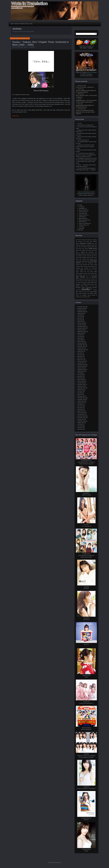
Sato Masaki (80, 277)
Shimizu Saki (94, 279)
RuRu (89, 275)
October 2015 (81, 386)
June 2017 (80, 355)
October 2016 (81, 368)
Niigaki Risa (83, 270)
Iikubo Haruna (87, 247)
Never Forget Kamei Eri (83, 140)
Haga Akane (78, 245)
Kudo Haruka (83, 257)
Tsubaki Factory (83, 225)
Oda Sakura (90, 272)
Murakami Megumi (80, 266)
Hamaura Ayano (91, 245)
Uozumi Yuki (87, 292)
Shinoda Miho (79, 281)
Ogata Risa (82, 273)
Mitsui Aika (84, 263)
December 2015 (81, 385)
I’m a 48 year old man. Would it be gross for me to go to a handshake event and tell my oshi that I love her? (86, 155)
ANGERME (82, 208)
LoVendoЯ (81, 217)
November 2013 (81, 418)
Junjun (90, 250)
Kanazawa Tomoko (81, 254)
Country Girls (82, 212)
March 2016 (80, 380)
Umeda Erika (81, 292)
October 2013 (81, 419)
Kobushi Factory (83, 215)
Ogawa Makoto (88, 273)
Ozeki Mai (85, 275)
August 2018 (81, 333)
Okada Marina (94, 273)
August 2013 (81, 423)
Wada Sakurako (79, 293)
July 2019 (80, 315)
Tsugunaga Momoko (92, 288)
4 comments (32, 47)
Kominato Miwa (90, 256)
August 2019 (81, 313)
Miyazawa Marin (86, 265)
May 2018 (80, 338)
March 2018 (80, 341)
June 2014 (80, 406)
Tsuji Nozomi (78, 290)
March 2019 (80, 322)
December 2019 (81, 307)
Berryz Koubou (82, 210)
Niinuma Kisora (90, 270)
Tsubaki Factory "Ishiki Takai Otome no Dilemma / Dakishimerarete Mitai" (86, 556)
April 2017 (80, 358)
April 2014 (80, 409)
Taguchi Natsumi (87, 283)
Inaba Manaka (85, 249)
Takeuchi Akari (86, 284)
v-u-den (81, 227)
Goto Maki (94, 243)
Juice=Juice (82, 213)
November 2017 (81, 346)
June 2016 (80, 375)
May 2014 (80, 408)
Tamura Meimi (94, 284)
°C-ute (80, 207)
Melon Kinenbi (82, 218)
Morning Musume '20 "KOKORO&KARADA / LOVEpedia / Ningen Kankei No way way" (86, 462)
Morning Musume (83, 220)
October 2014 (81, 401)
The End (80, 123)
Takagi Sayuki (94, 282)
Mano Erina (79, 261)
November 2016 (81, 366)
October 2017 (81, 348)
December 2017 (81, 345)
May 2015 (80, 393)
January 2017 (81, 363)
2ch (78, 205)
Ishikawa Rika (85, 250)
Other (19, 47)
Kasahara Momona (89, 254)
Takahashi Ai (79, 284)
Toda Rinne (94, 286)
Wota (80, 228)
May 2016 (80, 376)
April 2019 (80, 320)
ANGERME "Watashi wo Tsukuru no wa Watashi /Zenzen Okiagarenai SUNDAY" (86, 756)
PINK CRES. (82, 222)
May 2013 (80, 428)
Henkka (18, 38)
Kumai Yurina (90, 258)
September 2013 (82, 421)
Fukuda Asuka (89, 242)
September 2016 (82, 370)
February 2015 (81, 396)
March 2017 (80, 360)
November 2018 (81, 328)
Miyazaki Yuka (79, 265)
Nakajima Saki (94, 266)
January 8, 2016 (25, 38)
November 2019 (81, 308)
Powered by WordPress (54, 863)
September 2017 (82, 350)
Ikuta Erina (94, 247)
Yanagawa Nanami (86, 295)
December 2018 (81, 327)
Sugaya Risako (91, 281)
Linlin (80, 259)
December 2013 (81, 416)
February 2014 (81, 413)
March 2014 (80, 411)
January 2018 (81, 343)
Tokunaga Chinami (81, 288)
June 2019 (80, 317)
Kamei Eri (84, 252)
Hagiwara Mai (84, 245)
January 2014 (81, 414)
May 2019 (80, 318)
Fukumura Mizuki (86, 243)
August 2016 (81, 371)
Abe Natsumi (79, 240)
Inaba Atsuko (79, 249)
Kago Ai (78, 252)
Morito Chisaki (93, 265)
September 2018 (82, 332)
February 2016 (81, 381)
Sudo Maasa (85, 281)
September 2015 (82, 388)
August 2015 (81, 390)
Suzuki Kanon (80, 283)
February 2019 (81, 323)
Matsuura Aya (86, 261)
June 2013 (80, 426)
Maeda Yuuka (86, 259)
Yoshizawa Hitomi (86, 297)
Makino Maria (93, 259)
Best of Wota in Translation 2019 (85, 125)
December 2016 (81, 365)
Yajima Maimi (93, 293)
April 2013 (80, 429)
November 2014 (81, 399)
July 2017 (80, 353)
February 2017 (81, 361)
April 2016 (80, 378)
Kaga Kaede (94, 250)
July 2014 (80, 404)
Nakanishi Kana (79, 268)
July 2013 (80, 424)
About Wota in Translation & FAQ (21, 24)
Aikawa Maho (84, 240)
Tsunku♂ (26, 47)
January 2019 (81, 325)
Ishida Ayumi (93, 249)
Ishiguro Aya (79, 250)
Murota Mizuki (87, 266)
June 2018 (80, 337)
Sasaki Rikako (94, 275)
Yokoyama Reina (79, 297)
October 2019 (81, 310)
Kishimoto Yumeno (82, 256)
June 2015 (80, 391)
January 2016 (81, 383)
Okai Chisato (79, 275)
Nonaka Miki (83, 272)
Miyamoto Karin (92, 263)
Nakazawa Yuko (88, 268)
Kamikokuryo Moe (93, 252)
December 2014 (81, 398)
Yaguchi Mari (86, 293)
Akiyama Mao (90, 240)
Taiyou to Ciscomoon (84, 223)
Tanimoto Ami (88, 286)
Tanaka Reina (80, 286)
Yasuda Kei (94, 295)
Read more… (16, 116)
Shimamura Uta (88, 279)
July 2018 (80, 335)
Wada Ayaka (94, 292)
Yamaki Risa (78, 295)
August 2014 (81, 403)
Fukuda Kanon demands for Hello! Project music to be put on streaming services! (85, 147)
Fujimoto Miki (81, 241)
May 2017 (80, 356)
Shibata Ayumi (82, 279)
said (85, 86)
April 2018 (80, 340)
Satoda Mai (88, 277)
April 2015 (80, 395)
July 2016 (80, 373)
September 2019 (82, 312)
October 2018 (81, 330)
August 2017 (81, 351)
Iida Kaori (81, 247)
